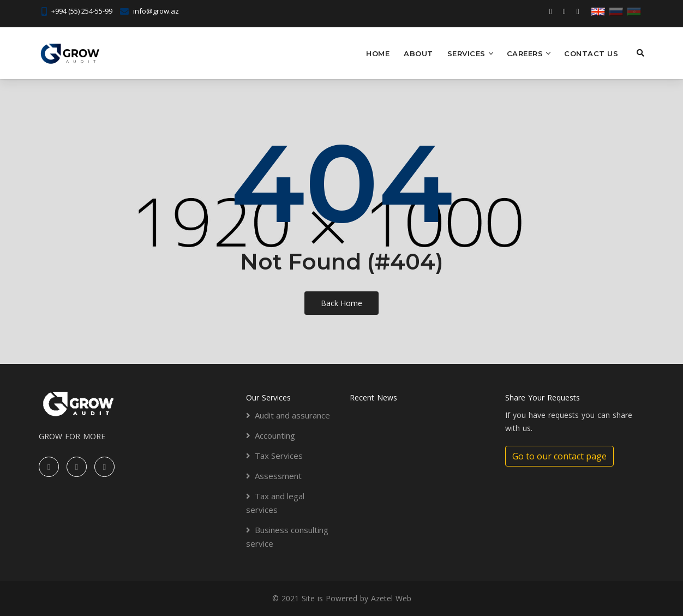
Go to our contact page (559, 456)
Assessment (278, 476)
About (418, 53)
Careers (525, 53)
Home (378, 53)
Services (466, 53)
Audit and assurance (292, 415)
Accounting (275, 435)
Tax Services (279, 456)
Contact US (591, 53)
